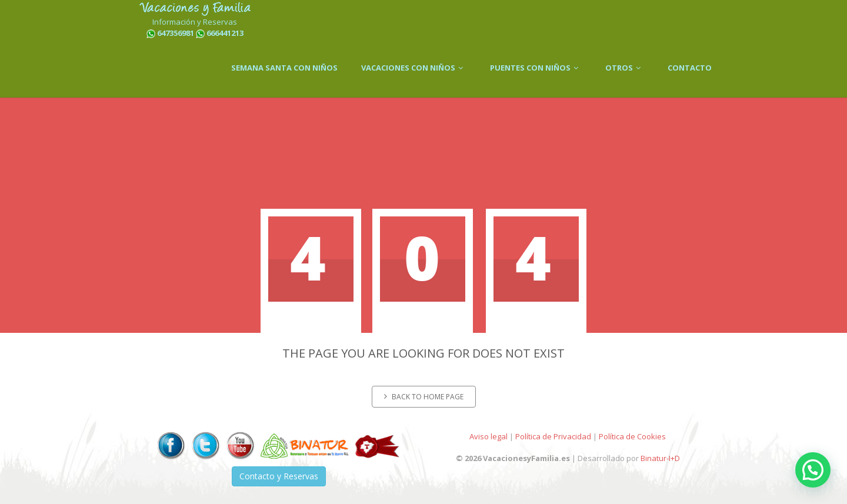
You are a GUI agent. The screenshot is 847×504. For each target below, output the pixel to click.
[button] (813, 470)
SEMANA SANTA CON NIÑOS (284, 68)
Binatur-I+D (660, 458)
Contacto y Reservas (279, 476)
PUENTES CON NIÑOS (536, 68)
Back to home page (424, 397)
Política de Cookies (632, 436)
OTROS (625, 68)
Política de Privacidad (553, 436)
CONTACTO (690, 68)
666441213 (225, 33)
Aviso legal (488, 436)
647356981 (176, 33)
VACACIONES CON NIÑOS (414, 68)
